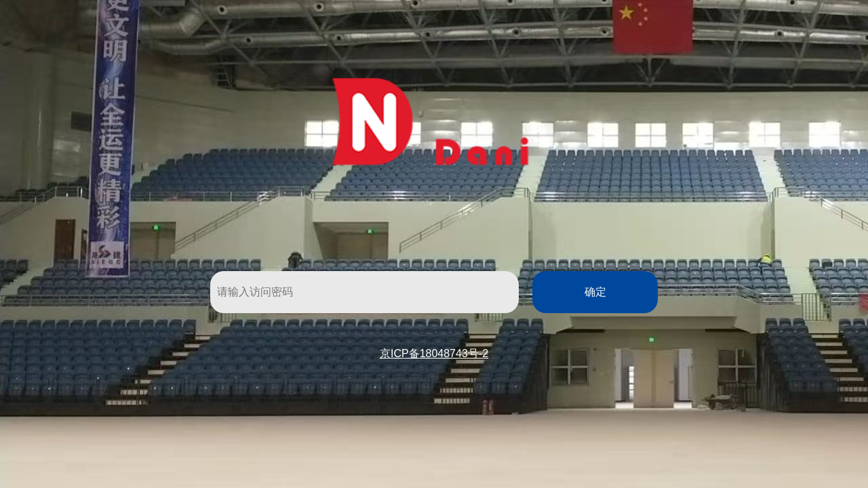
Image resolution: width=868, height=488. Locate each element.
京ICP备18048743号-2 (434, 353)
